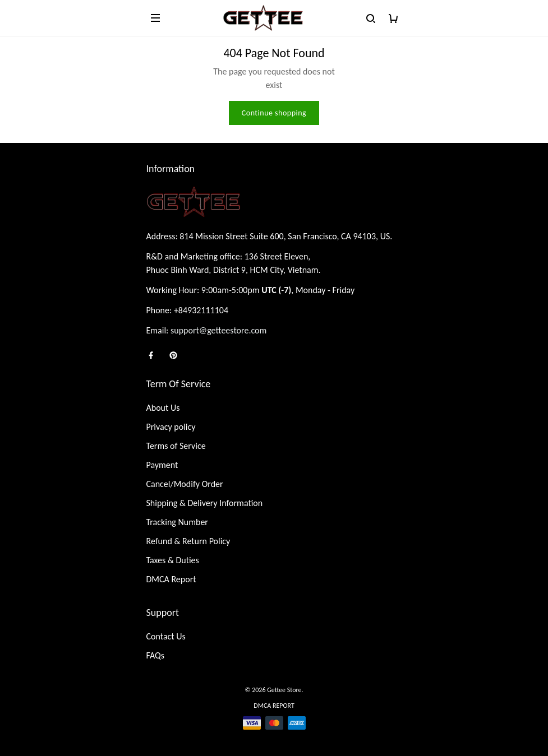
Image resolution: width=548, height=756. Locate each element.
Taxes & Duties (173, 560)
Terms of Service (176, 446)
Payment (162, 465)
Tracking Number (177, 522)
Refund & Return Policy (188, 541)
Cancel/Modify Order (185, 484)
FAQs (156, 655)
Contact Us (166, 636)
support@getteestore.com (218, 330)
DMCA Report (171, 579)
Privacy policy (171, 427)
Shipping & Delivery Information (205, 503)
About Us (163, 408)
